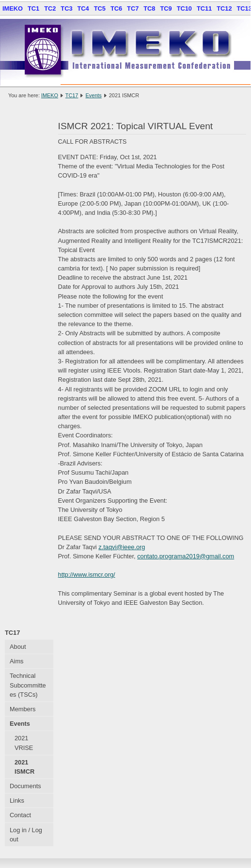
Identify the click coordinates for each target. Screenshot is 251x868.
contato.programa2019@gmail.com (186, 556)
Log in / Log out (26, 835)
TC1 (33, 8)
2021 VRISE (24, 743)
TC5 (100, 8)
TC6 (116, 8)
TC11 (204, 8)
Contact (20, 815)
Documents (25, 786)
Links (17, 801)
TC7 (133, 8)
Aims (16, 661)
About (18, 647)
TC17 (72, 95)
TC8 (149, 8)
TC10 (184, 8)
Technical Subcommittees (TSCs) (28, 685)
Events (93, 95)
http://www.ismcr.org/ (87, 575)
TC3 (66, 8)
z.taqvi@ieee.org (122, 547)
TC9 (166, 8)
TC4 (83, 8)
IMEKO (13, 8)
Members (23, 709)
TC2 (50, 8)
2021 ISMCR (24, 767)
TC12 (224, 8)
